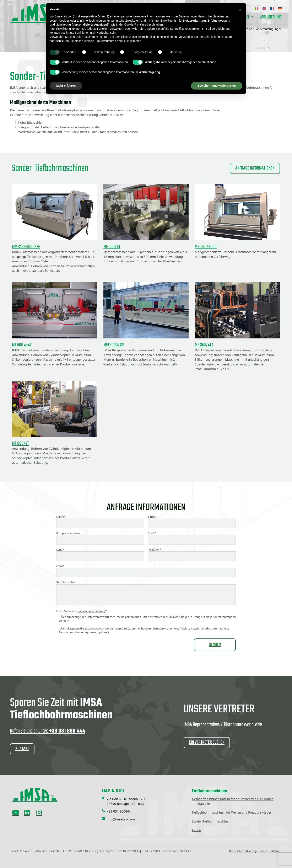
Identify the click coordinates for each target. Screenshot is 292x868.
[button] (240, 10)
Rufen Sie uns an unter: (48, 731)
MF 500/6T (112, 247)
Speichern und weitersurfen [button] (217, 86)
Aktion (196, 830)
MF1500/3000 (206, 247)
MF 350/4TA (204, 345)
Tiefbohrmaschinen (209, 791)
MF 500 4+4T (22, 345)
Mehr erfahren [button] (66, 86)
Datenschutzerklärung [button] (193, 16)
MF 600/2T (20, 444)
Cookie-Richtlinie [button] (135, 25)
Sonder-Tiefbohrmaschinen (211, 821)
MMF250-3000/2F (26, 247)
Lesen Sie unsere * (81, 611)
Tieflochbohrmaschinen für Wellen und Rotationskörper (231, 812)
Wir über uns (271, 17)
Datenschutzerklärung (91, 611)
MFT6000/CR (114, 345)
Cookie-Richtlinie (270, 851)
